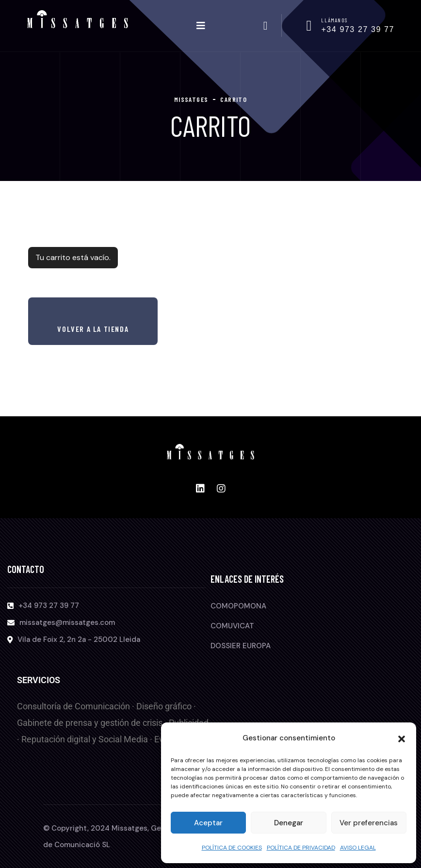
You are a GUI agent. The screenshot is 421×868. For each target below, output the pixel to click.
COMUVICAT (232, 626)
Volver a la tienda (93, 329)
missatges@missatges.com (67, 622)
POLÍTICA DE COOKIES (232, 848)
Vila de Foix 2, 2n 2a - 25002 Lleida (79, 639)
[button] (402, 738)
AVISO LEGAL (358, 848)
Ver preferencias (369, 823)
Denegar (289, 823)
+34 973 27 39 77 (358, 29)
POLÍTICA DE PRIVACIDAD (301, 848)
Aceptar (208, 823)
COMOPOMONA (238, 606)
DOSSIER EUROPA (241, 646)
